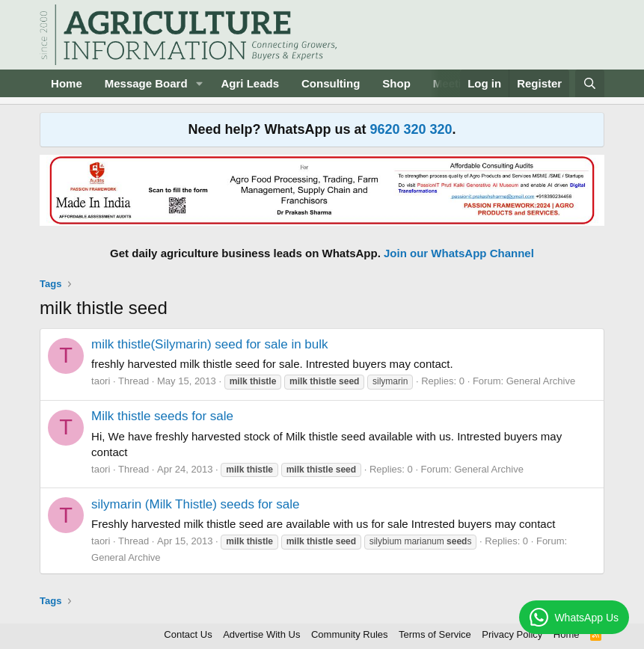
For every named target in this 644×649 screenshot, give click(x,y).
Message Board (146, 83)
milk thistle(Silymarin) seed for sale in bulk (210, 344)
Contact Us (188, 634)
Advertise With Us (261, 634)
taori (101, 381)
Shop (396, 83)
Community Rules (350, 634)
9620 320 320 (411, 129)
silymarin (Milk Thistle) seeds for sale (195, 504)
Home (67, 83)
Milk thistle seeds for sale (162, 416)
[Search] (590, 83)
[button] (199, 83)
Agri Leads (250, 83)
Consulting (331, 83)
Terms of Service (435, 634)
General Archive (541, 381)
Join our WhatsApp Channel (459, 253)
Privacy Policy (512, 634)
